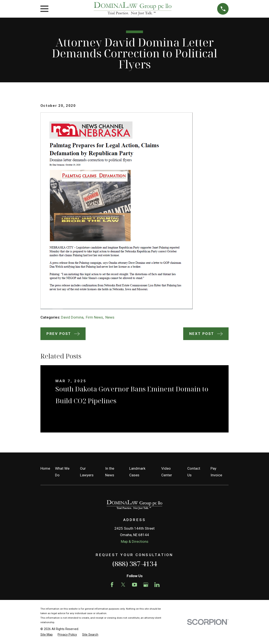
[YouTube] (135, 585)
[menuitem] (47, 635)
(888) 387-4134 (135, 564)
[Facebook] (112, 585)
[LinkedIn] (157, 585)
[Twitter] (123, 585)
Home (45, 468)
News (110, 317)
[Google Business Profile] (146, 585)
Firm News (94, 317)
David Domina (72, 317)
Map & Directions (135, 541)
